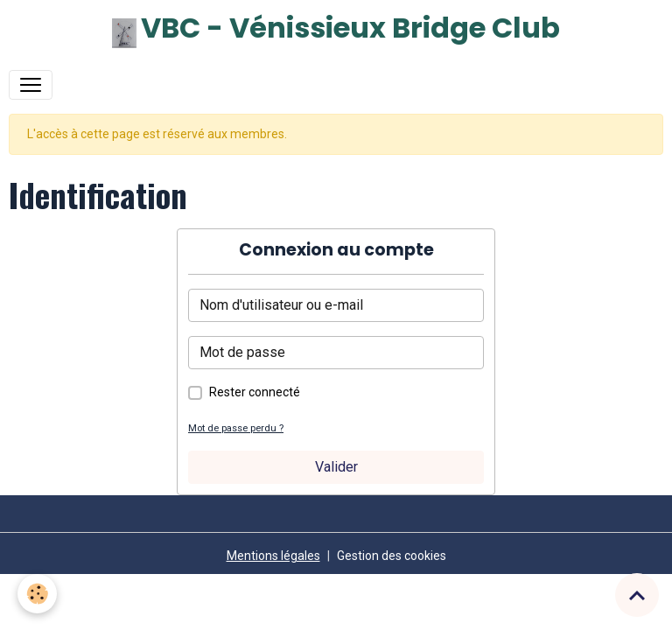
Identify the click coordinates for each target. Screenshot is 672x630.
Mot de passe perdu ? (236, 428)
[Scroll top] (637, 595)
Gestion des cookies (392, 556)
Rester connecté (255, 392)
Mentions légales (273, 556)
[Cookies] (37, 594)
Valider (336, 467)
